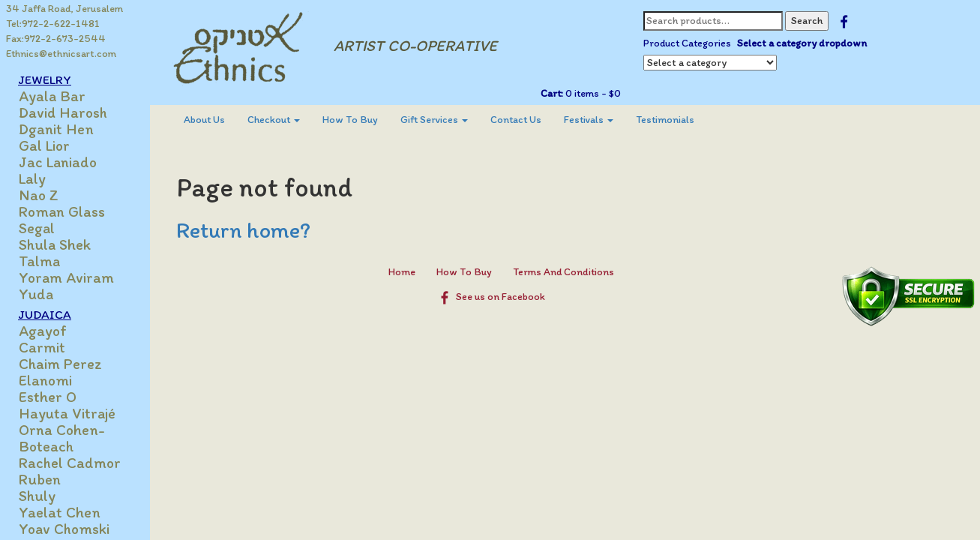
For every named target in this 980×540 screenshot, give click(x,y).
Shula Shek (55, 244)
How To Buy (350, 120)
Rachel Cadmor (70, 463)
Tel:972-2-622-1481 (53, 24)
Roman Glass (62, 211)
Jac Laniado (58, 162)
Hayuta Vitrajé (67, 413)
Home (402, 272)
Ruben (40, 479)
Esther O (48, 397)
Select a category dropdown (802, 43)
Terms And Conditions (563, 272)
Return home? (243, 230)
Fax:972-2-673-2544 (56, 39)
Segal (37, 228)
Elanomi (45, 380)
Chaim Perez (60, 364)
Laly (32, 178)
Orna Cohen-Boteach (62, 438)
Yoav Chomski (64, 529)
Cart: (552, 93)
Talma (39, 261)
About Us (204, 120)
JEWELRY (45, 79)
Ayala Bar (52, 96)
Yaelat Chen (60, 512)
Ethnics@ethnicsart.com (61, 54)
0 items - (592, 93)
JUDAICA (45, 314)
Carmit (42, 347)
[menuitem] (204, 120)
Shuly (37, 496)
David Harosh (63, 112)
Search (807, 21)
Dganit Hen (56, 129)
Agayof (43, 331)
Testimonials (665, 120)
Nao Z (39, 195)
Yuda (36, 294)
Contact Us (516, 120)
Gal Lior (44, 145)
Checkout (274, 120)
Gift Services (434, 120)
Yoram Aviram (66, 277)
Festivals (589, 120)
